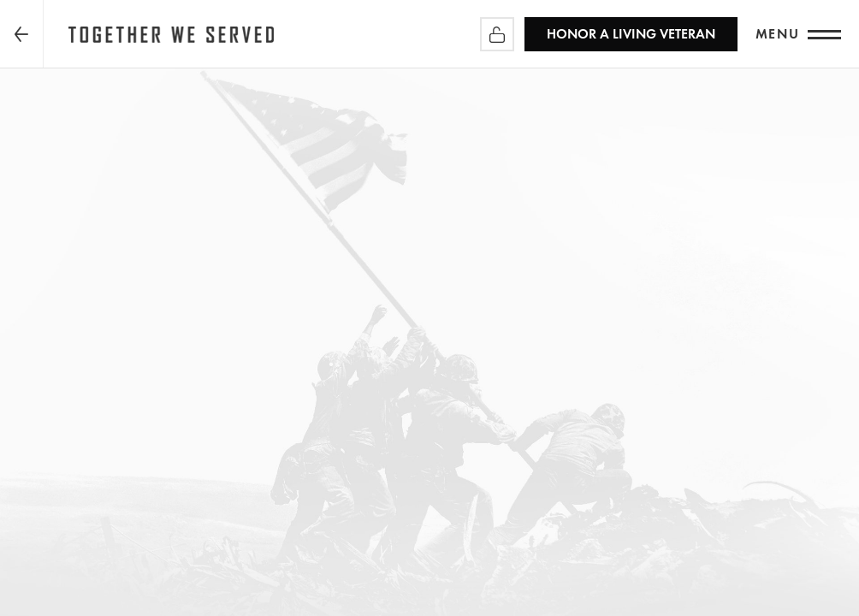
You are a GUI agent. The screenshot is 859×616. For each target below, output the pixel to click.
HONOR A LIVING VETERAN (631, 34)
